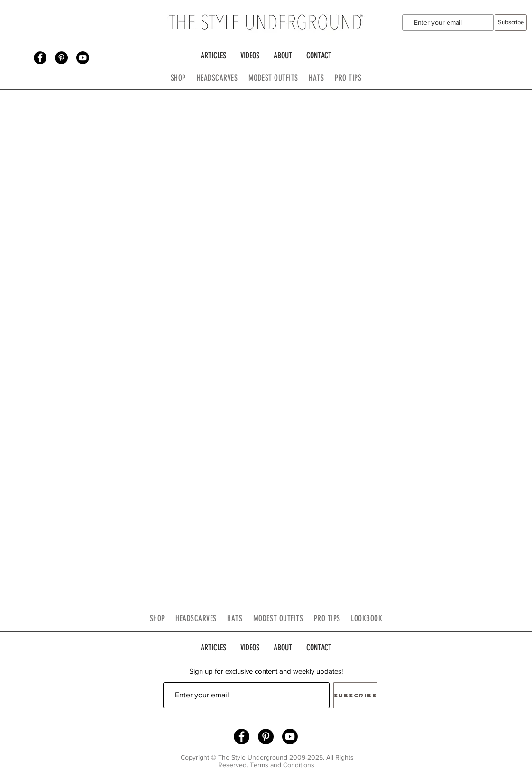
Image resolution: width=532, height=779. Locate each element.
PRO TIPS (348, 78)
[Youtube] (83, 58)
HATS (316, 78)
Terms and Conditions (282, 765)
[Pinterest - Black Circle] (61, 58)
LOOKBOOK (367, 618)
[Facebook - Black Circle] (40, 58)
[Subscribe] (511, 23)
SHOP (178, 78)
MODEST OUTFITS (279, 78)
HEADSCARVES (223, 78)
